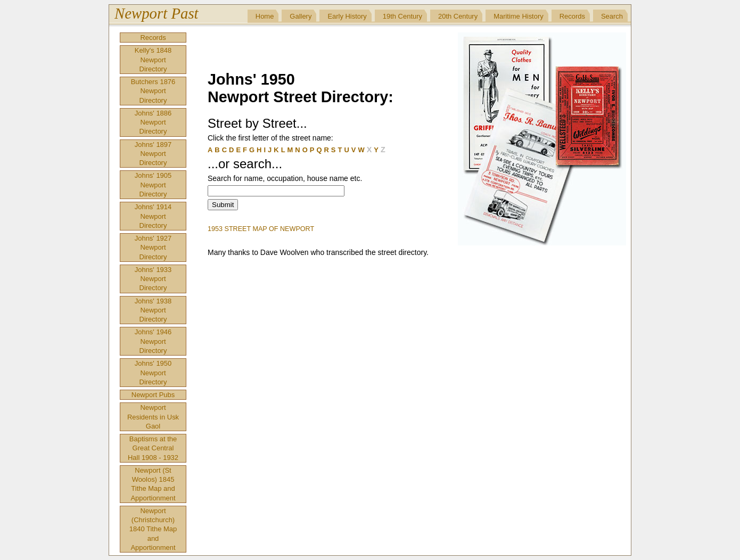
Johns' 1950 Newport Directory (153, 373)
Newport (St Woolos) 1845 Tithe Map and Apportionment (153, 484)
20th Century (458, 16)
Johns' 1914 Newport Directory (153, 216)
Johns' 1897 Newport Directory (153, 154)
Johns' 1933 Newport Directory (153, 279)
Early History (347, 16)
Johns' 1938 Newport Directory (153, 310)
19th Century (402, 16)
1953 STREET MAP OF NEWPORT (261, 229)
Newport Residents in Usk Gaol (153, 417)
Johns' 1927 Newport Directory (153, 248)
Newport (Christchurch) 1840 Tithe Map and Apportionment (153, 529)
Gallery (301, 16)
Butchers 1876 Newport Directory (153, 91)
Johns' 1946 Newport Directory (153, 341)
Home (265, 16)
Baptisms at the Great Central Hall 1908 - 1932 (153, 448)
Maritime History (519, 16)
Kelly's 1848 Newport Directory (153, 60)
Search (612, 16)
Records (572, 16)
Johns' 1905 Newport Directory (153, 185)
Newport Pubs (153, 395)
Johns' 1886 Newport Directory (153, 122)
